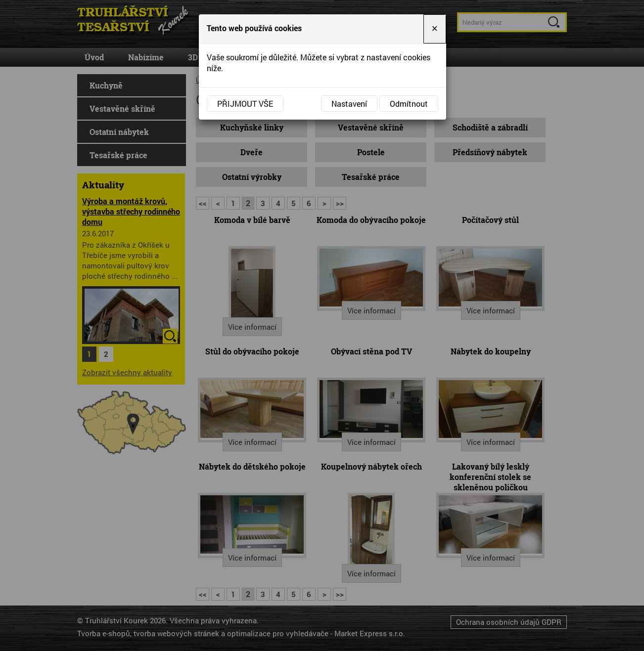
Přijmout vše (245, 104)
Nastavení (349, 104)
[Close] (435, 29)
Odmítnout (409, 104)
